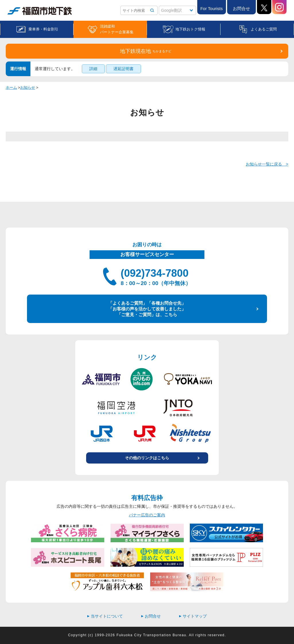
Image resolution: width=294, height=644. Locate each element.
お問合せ (241, 8)
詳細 (93, 69)
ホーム (11, 88)
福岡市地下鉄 (40, 11)
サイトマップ (193, 616)
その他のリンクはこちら (147, 458)
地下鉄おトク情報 (190, 29)
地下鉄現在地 (146, 51)
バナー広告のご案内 (147, 515)
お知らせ (28, 88)
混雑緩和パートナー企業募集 (117, 29)
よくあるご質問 (264, 29)
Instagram (279, 7)
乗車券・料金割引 (43, 29)
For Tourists (212, 8)
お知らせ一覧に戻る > (267, 164)
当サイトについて (105, 616)
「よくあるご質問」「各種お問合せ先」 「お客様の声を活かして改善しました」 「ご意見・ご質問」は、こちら (147, 309)
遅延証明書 (123, 69)
